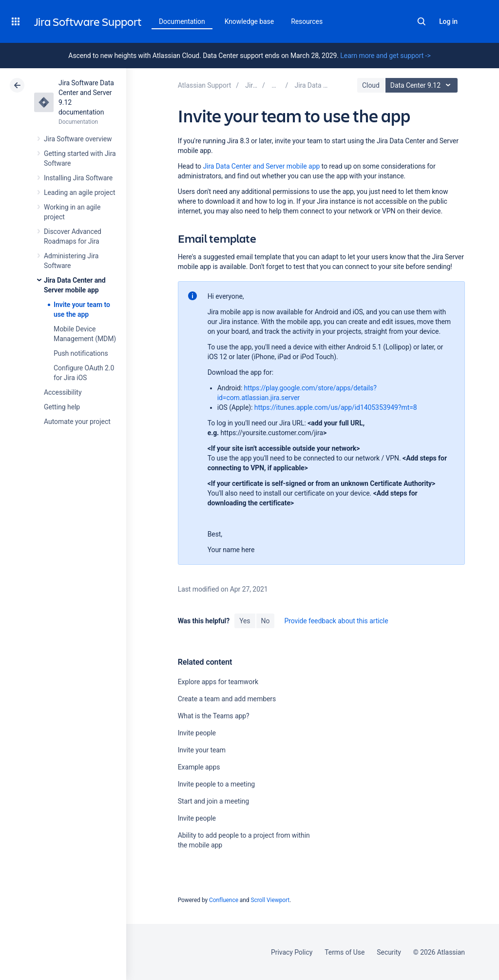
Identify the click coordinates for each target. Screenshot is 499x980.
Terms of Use (345, 952)
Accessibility (63, 392)
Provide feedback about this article (336, 621)
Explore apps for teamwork (218, 682)
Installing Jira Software (78, 178)
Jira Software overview (78, 139)
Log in (448, 21)
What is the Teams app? (214, 716)
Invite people (197, 733)
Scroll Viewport (270, 900)
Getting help (62, 407)
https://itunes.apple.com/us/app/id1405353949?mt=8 (336, 407)
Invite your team (202, 750)
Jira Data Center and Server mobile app (261, 166)
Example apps (199, 767)
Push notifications (81, 353)
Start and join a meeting (213, 801)
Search (422, 21)
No (266, 621)
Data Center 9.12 (423, 85)
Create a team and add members (227, 699)
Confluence (224, 900)
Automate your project (77, 422)
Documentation (182, 21)
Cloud (371, 85)
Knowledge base (249, 21)
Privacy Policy (292, 952)
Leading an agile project (79, 192)
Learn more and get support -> (385, 56)
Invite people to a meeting (217, 784)
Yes (245, 621)
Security (389, 952)
